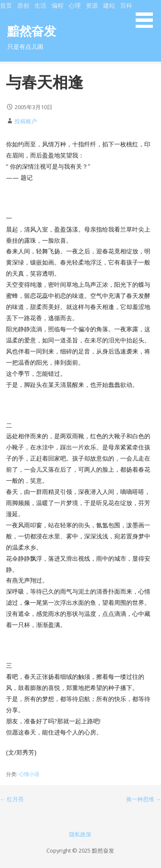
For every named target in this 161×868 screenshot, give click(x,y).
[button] (147, 15)
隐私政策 (80, 834)
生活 (40, 5)
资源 (92, 5)
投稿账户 (26, 121)
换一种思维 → (144, 799)
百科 (126, 5)
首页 (6, 5)
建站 (109, 5)
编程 (58, 5)
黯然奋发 (32, 31)
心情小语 (29, 774)
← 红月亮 (12, 799)
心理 (75, 5)
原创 (23, 5)
